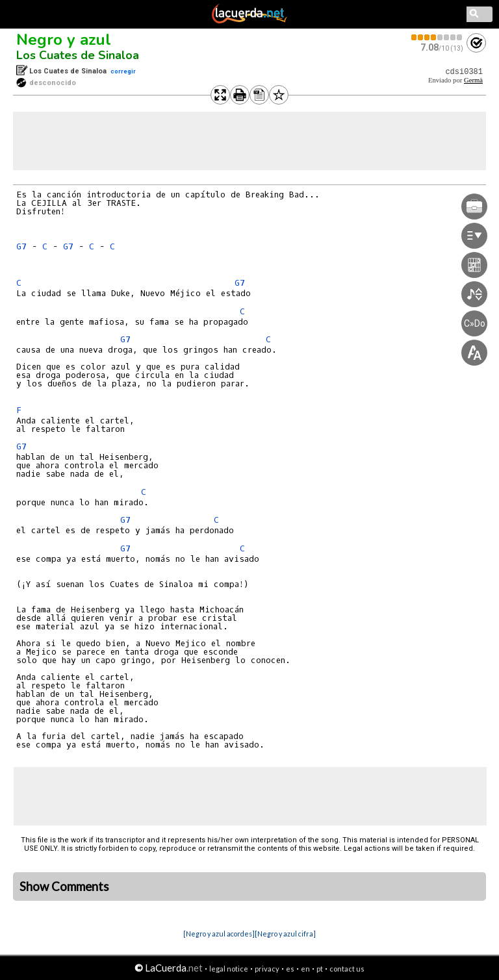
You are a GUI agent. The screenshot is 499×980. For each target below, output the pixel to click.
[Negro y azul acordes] (219, 934)
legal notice (229, 969)
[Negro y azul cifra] (285, 934)
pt (320, 969)
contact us (347, 969)
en (305, 969)
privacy (267, 969)
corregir (123, 71)
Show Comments (64, 886)
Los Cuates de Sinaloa (78, 55)
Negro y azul (64, 40)
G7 (21, 246)
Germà (473, 80)
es (290, 969)
